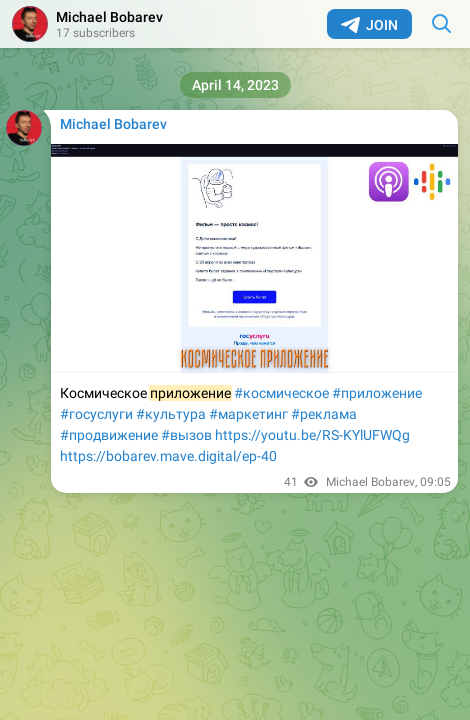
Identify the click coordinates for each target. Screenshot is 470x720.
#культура (171, 414)
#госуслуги (96, 414)
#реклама (324, 414)
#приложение (377, 393)
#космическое (281, 393)
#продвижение (109, 435)
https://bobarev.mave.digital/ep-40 (168, 456)
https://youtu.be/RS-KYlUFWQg (312, 435)
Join (369, 25)
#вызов (186, 435)
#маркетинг (248, 414)
